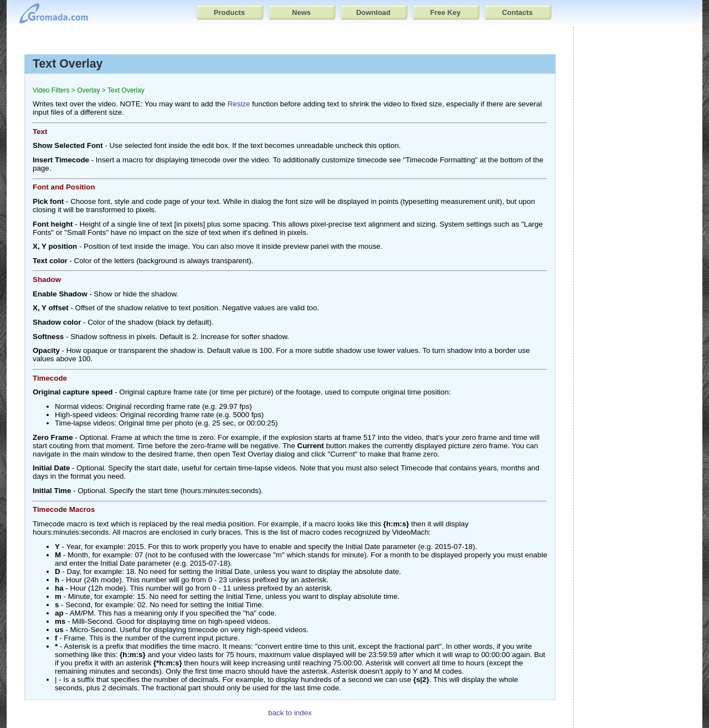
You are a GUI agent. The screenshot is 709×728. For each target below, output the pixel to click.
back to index (290, 713)
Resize (239, 104)
